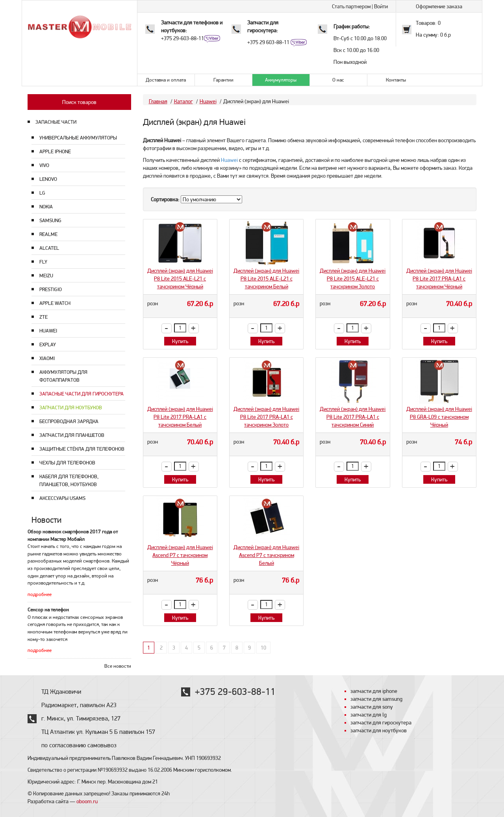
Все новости (118, 666)
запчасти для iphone (374, 691)
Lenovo (48, 179)
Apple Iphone (55, 151)
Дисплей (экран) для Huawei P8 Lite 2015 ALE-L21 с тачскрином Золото (353, 279)
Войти (381, 6)
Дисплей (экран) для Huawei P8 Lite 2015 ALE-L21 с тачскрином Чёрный (180, 279)
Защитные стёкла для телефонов (82, 449)
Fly (43, 262)
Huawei (48, 331)
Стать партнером (351, 6)
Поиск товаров (79, 102)
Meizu (46, 276)
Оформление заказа (439, 6)
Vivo (44, 165)
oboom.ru (87, 801)
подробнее (40, 594)
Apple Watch (55, 303)
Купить (180, 341)
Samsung (50, 220)
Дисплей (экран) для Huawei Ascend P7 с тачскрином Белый (266, 555)
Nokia (46, 207)
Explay (48, 344)
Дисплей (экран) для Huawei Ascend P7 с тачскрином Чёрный (180, 555)
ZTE (44, 317)
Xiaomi (47, 358)
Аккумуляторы (281, 80)
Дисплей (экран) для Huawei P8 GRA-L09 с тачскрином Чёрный (439, 417)
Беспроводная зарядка (69, 421)
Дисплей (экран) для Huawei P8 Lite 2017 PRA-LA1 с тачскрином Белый (180, 417)
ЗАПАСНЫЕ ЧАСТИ (56, 122)
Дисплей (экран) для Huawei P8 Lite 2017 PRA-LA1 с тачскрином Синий (353, 417)
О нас (338, 80)
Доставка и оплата (166, 80)
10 (263, 648)
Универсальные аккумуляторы (78, 138)
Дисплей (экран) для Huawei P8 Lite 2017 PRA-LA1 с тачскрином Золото (266, 417)
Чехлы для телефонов (67, 463)
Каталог (183, 101)
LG (42, 193)
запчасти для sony (372, 707)
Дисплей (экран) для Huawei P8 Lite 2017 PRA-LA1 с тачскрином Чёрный (439, 279)
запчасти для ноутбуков (379, 730)
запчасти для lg (369, 715)
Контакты (396, 80)
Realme (48, 234)
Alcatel (49, 248)
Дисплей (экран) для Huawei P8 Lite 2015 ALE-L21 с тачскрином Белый (266, 279)
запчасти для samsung (376, 699)
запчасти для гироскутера (381, 722)
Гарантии (223, 80)
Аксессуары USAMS (62, 498)
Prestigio (51, 289)
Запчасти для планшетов (72, 435)
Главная (158, 101)
